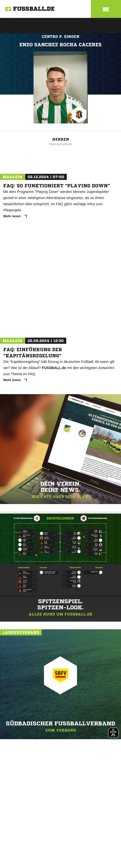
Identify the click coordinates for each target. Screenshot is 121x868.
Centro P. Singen (60, 37)
